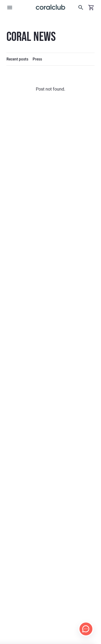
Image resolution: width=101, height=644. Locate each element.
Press (37, 59)
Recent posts (17, 59)
